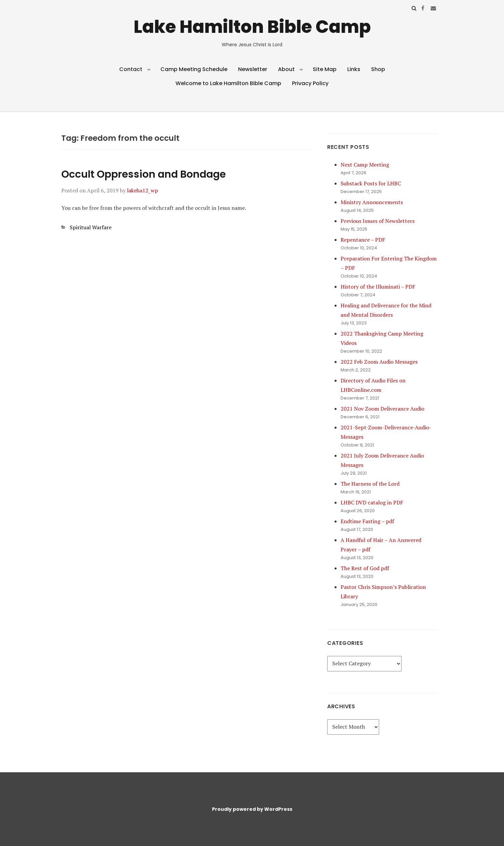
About (286, 69)
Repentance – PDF (363, 240)
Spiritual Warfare (91, 227)
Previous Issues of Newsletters (378, 221)
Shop (378, 69)
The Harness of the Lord (370, 484)
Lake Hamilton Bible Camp (252, 27)
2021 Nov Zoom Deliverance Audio (382, 409)
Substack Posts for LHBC (371, 183)
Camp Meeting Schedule (194, 69)
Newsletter (253, 69)
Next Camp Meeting (365, 165)
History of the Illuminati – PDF (378, 287)
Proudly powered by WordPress (252, 809)
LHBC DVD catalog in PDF (372, 502)
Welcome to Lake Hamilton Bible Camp (228, 83)
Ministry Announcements (372, 202)
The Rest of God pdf (365, 568)
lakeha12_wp (142, 190)
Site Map (325, 69)
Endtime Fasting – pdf (367, 521)
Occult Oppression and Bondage (143, 174)
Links (354, 69)
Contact (131, 69)
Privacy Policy (310, 83)
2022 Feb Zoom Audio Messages (379, 362)
